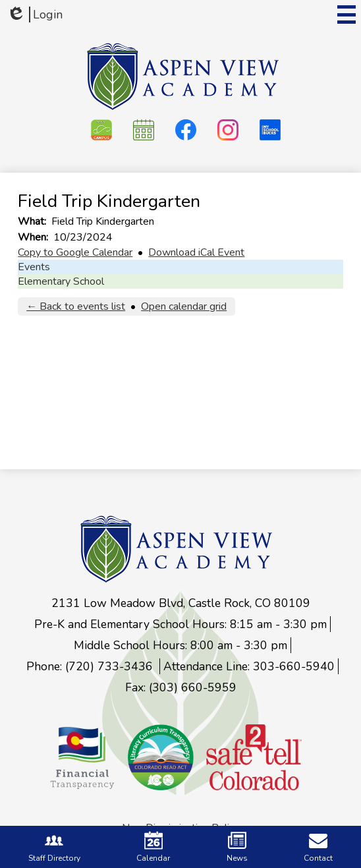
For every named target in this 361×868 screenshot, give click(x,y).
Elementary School (61, 281)
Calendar (153, 847)
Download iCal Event (196, 252)
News (237, 847)
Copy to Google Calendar (75, 252)
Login (35, 14)
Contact (318, 847)
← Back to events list (76, 306)
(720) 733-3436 (111, 666)
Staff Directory (54, 847)
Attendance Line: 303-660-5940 (249, 666)
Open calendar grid (184, 306)
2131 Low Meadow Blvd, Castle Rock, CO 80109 (181, 603)
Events (34, 267)
